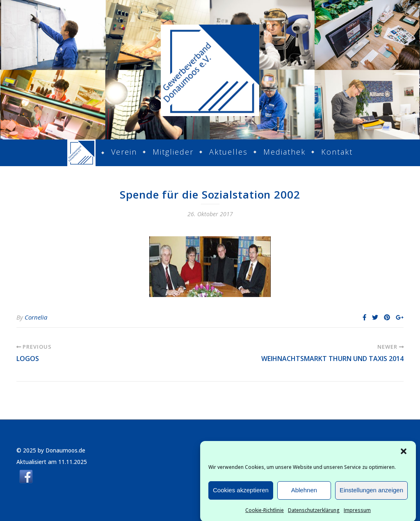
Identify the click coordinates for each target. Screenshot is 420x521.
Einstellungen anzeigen (371, 493)
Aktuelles (228, 152)
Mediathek (284, 152)
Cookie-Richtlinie (265, 513)
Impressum (357, 513)
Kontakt (337, 152)
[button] (404, 454)
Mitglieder (173, 152)
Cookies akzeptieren (241, 493)
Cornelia (36, 317)
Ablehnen (304, 493)
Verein (124, 152)
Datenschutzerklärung (314, 513)
